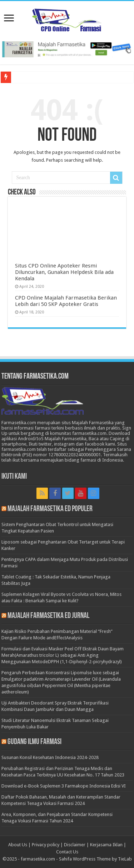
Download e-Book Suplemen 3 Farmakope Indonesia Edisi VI (64, 786)
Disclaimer (75, 845)
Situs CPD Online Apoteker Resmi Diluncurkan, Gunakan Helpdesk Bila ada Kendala (64, 272)
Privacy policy (46, 845)
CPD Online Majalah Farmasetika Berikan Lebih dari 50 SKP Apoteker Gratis (66, 301)
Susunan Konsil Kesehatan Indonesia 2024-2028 (50, 757)
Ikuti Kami (14, 477)
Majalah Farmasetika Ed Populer (50, 509)
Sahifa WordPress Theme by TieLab (95, 859)
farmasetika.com (38, 859)
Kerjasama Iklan (106, 845)
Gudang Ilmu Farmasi (34, 742)
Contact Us (67, 852)
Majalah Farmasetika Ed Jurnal (48, 616)
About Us (18, 845)
